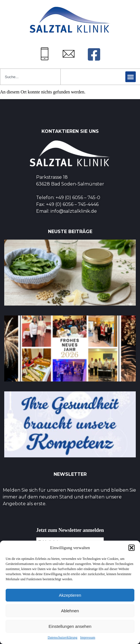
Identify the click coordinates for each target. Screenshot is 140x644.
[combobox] (30, 77)
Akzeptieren (70, 595)
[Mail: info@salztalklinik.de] (69, 54)
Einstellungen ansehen (70, 626)
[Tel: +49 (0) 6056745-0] (45, 54)
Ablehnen (70, 611)
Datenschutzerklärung (63, 637)
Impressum (88, 637)
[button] (132, 548)
